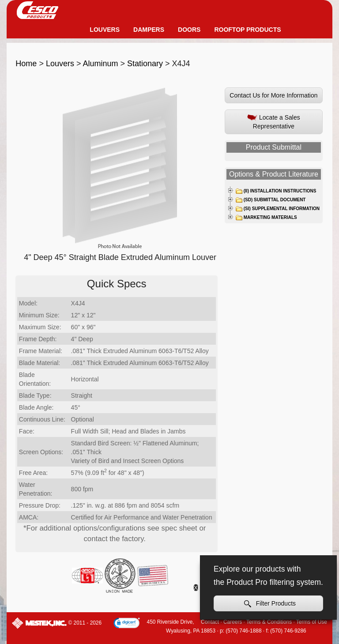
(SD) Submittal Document (271, 200)
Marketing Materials (266, 218)
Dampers (149, 30)
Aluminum (100, 64)
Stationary (145, 64)
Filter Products (270, 604)
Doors (189, 30)
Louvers (105, 30)
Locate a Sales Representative (274, 122)
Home (26, 64)
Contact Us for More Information (273, 95)
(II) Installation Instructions (276, 191)
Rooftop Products (247, 30)
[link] (127, 624)
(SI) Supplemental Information (277, 209)
